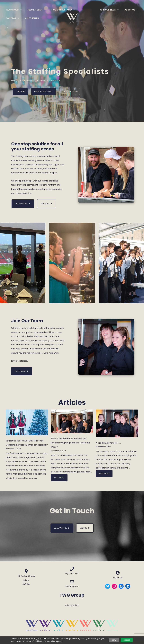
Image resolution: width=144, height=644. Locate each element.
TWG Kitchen (38, 10)
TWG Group (15, 10)
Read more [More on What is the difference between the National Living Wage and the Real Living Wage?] (59, 477)
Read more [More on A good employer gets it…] (104, 473)
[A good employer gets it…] (117, 424)
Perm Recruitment (44, 91)
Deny (114, 640)
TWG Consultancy (65, 10)
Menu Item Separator (88, 10)
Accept (127, 640)
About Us (133, 10)
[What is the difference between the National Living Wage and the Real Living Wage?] (72, 422)
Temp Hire (20, 91)
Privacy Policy (72, 605)
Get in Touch (72, 587)
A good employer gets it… (108, 443)
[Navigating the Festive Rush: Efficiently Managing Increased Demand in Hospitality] (27, 423)
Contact (14, 18)
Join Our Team (111, 10)
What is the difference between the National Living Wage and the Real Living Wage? (70, 443)
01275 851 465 (72, 574)
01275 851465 (32, 18)
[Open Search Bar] (7, 27)
